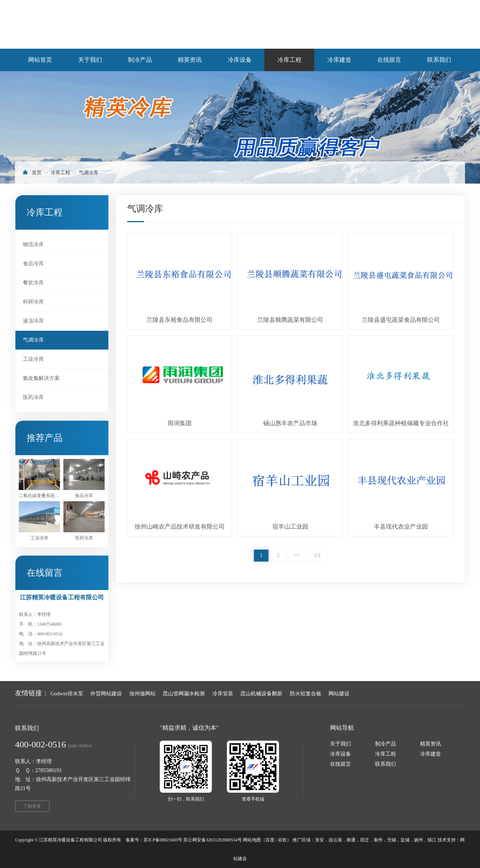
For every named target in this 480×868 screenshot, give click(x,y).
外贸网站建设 (106, 694)
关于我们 (340, 744)
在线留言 (340, 764)
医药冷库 (33, 397)
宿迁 (364, 840)
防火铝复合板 (306, 694)
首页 (37, 173)
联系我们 (385, 764)
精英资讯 (430, 744)
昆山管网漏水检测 (184, 694)
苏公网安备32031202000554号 (213, 840)
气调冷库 (88, 173)
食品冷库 (33, 264)
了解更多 (32, 806)
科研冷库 (33, 302)
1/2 (317, 555)
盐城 (405, 840)
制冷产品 (385, 744)
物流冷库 (33, 244)
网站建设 (339, 694)
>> (297, 555)
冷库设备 (340, 754)
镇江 (432, 840)
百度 (270, 840)
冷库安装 (223, 694)
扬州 (418, 840)
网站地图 (252, 840)
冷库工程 (60, 173)
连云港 (335, 840)
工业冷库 (33, 359)
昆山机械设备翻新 (261, 694)
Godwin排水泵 (67, 694)
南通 (351, 840)
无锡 (391, 840)
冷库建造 (430, 754)
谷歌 (282, 840)
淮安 (319, 840)
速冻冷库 (33, 321)
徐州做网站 (142, 694)
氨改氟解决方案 (41, 378)
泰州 (378, 840)
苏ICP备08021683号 (163, 840)
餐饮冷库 (33, 283)
